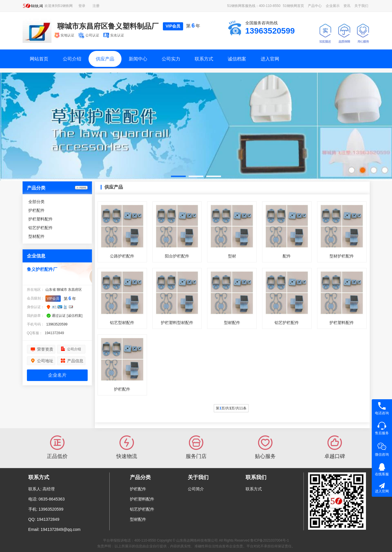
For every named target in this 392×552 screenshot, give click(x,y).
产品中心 (315, 6)
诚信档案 (237, 59)
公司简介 (196, 489)
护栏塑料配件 (41, 219)
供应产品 (105, 59)
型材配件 (36, 236)
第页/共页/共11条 (231, 408)
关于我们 (361, 6)
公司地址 (45, 361)
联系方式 (204, 59)
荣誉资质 (45, 349)
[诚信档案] (75, 316)
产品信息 (75, 361)
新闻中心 (138, 59)
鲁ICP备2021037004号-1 (269, 540)
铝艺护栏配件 (41, 228)
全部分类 (36, 202)
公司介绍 (72, 59)
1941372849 (55, 333)
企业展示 (333, 6)
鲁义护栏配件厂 (42, 269)
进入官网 (270, 59)
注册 (96, 6)
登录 (82, 6)
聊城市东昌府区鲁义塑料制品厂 (108, 26)
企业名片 (57, 375)
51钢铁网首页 (293, 6)
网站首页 (39, 59)
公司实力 (171, 59)
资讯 (347, 6)
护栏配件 (36, 210)
